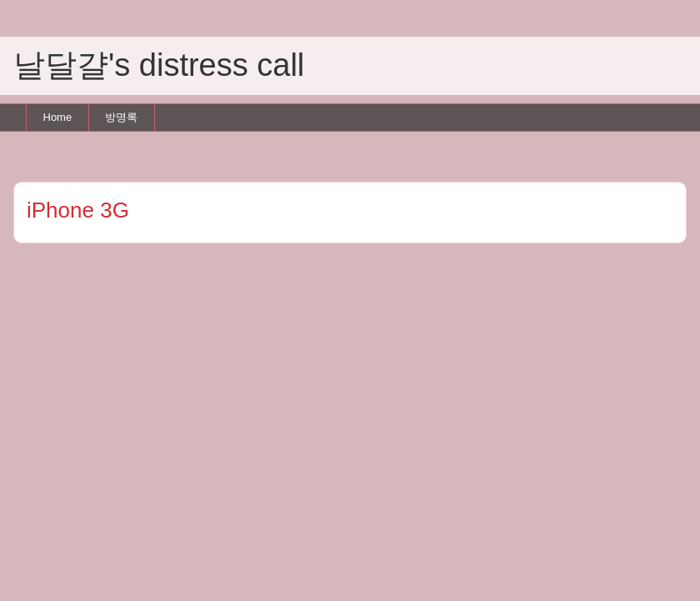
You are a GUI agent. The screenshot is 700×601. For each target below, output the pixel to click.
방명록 (121, 117)
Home (58, 117)
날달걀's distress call (159, 65)
